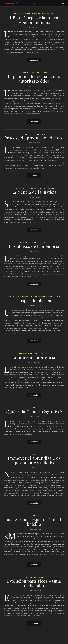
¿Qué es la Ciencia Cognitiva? (34, 411)
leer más (34, 60)
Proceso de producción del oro (34, 138)
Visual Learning (38, 134)
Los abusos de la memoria (34, 246)
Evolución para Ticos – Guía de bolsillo (34, 583)
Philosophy (32, 188)
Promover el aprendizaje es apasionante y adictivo (34, 460)
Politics (42, 14)
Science (50, 14)
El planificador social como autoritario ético (34, 79)
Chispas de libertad (34, 300)
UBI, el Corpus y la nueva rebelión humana (34, 20)
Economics (32, 14)
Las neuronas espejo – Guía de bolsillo (34, 522)
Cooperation (20, 14)
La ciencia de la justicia (34, 192)
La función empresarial (34, 357)
